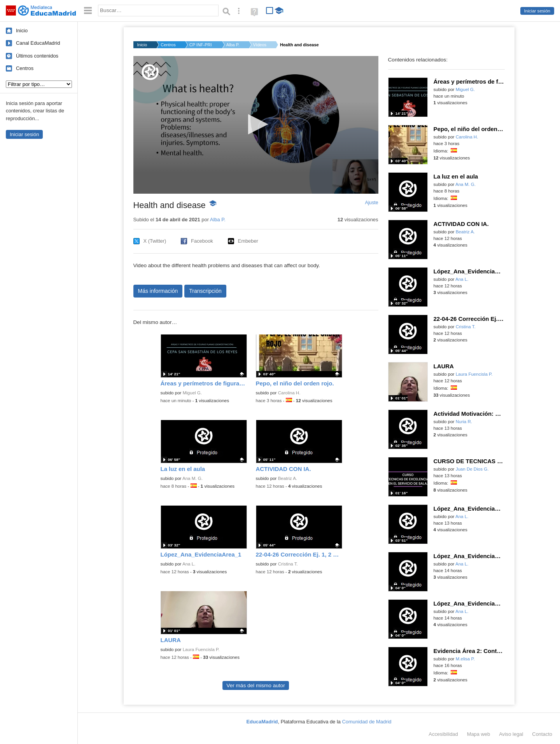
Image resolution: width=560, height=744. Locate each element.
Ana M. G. (192, 478)
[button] (256, 124)
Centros (25, 68)
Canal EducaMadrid (38, 43)
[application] (256, 125)
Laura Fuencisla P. (201, 649)
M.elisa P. (465, 659)
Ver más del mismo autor (255, 685)
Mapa (479, 734)
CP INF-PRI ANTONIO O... (201, 45)
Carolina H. (289, 393)
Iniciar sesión (537, 11)
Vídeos (260, 45)
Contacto (542, 734)
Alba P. (233, 45)
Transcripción (205, 291)
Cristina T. (288, 564)
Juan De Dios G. (472, 469)
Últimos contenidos (37, 56)
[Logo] (150, 72)
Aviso (511, 734)
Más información (158, 291)
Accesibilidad (443, 734)
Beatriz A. (288, 478)
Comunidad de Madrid (367, 722)
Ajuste (371, 203)
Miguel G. (192, 393)
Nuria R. (464, 422)
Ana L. (189, 564)
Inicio (22, 31)
